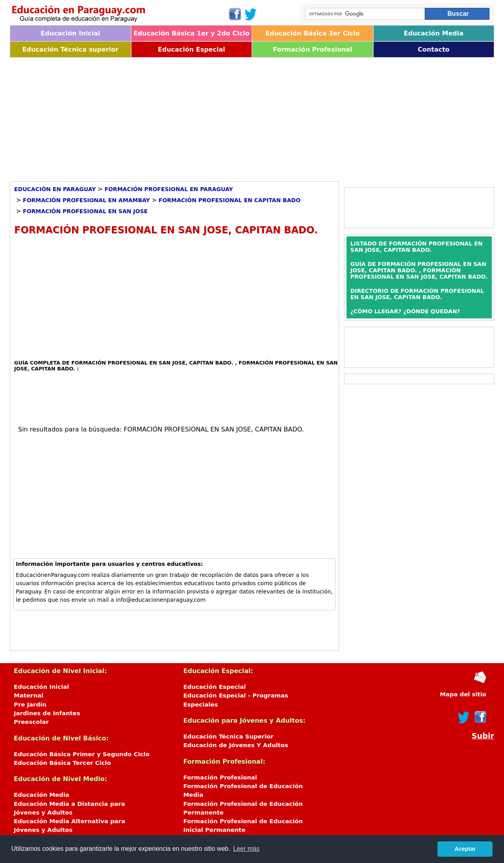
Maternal (29, 696)
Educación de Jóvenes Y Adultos (236, 745)
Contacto (434, 49)
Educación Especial (192, 49)
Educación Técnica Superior (229, 737)
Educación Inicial (70, 33)
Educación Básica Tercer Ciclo (62, 763)
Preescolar (31, 722)
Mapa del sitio (463, 694)
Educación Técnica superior (70, 49)
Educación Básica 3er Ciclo (312, 33)
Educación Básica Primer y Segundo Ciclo (82, 754)
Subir (483, 736)
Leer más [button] (246, 849)
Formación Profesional (313, 49)
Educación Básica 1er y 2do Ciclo (192, 33)
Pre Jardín (30, 705)
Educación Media (434, 33)
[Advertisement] (246, 117)
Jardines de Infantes (47, 713)
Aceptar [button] (465, 849)
